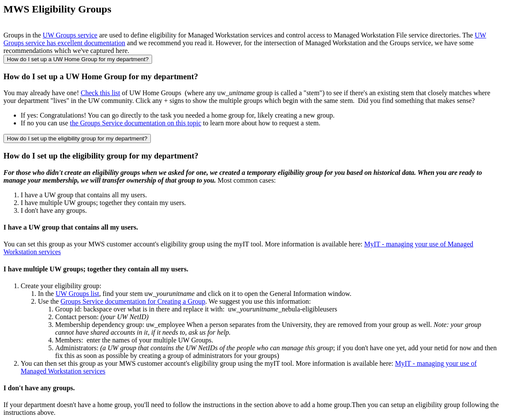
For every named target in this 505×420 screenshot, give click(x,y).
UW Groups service (70, 35)
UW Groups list (77, 294)
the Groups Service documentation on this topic (136, 123)
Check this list (100, 93)
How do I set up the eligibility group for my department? (77, 138)
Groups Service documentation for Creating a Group (133, 301)
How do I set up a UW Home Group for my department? (78, 59)
